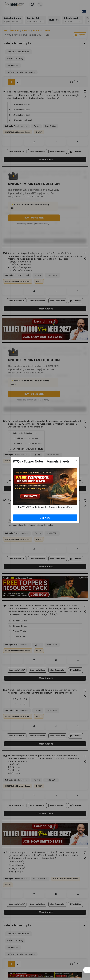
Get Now (45, 518)
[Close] (76, 461)
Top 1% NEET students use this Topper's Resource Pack (45, 507)
